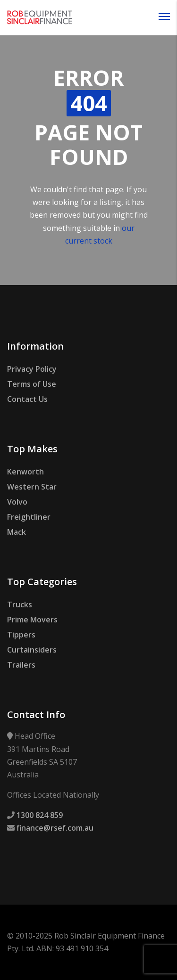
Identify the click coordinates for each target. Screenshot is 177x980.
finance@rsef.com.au (55, 828)
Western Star (32, 487)
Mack (17, 532)
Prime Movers (32, 620)
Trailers (21, 665)
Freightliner (29, 517)
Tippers (21, 635)
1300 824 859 (40, 815)
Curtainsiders (32, 650)
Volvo (17, 502)
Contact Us (27, 399)
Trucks (20, 604)
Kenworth (25, 472)
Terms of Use (32, 384)
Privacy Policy (32, 369)
